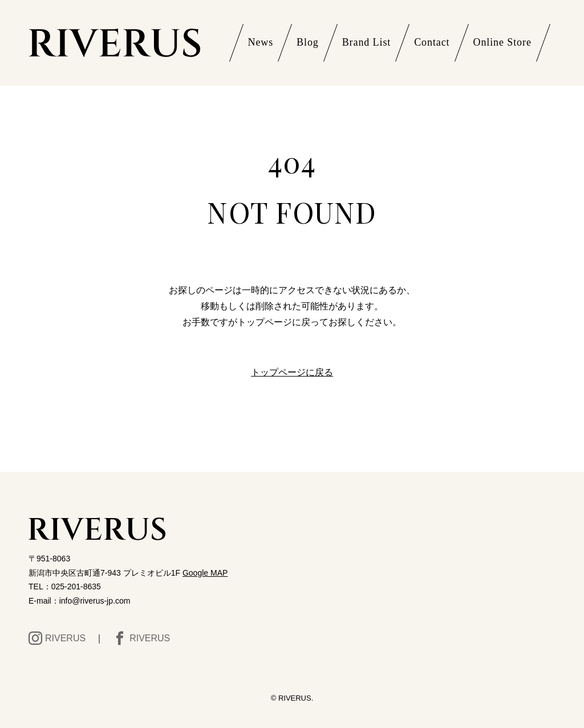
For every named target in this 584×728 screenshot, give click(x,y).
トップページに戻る (292, 372)
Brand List (367, 42)
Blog (308, 42)
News (261, 42)
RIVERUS (57, 638)
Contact (432, 42)
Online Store (502, 42)
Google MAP (205, 573)
